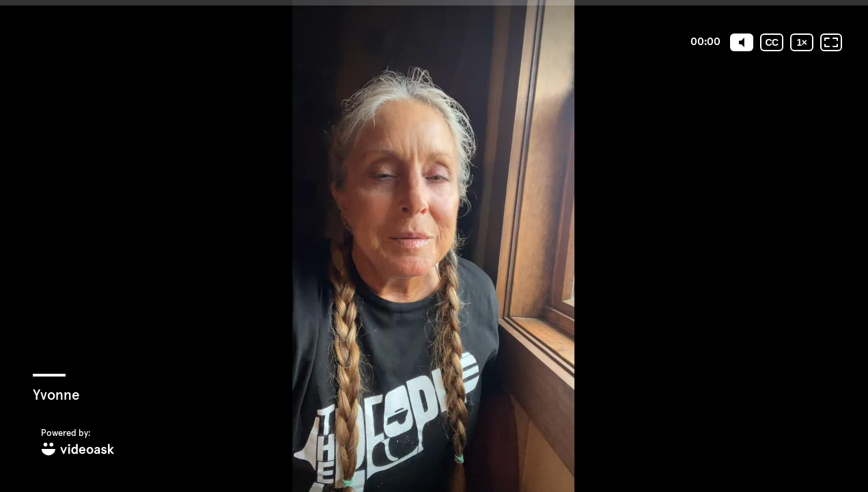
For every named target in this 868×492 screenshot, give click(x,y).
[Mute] (742, 42)
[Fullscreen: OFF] (831, 42)
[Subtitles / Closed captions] (772, 42)
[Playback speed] (802, 42)
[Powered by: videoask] (78, 443)
